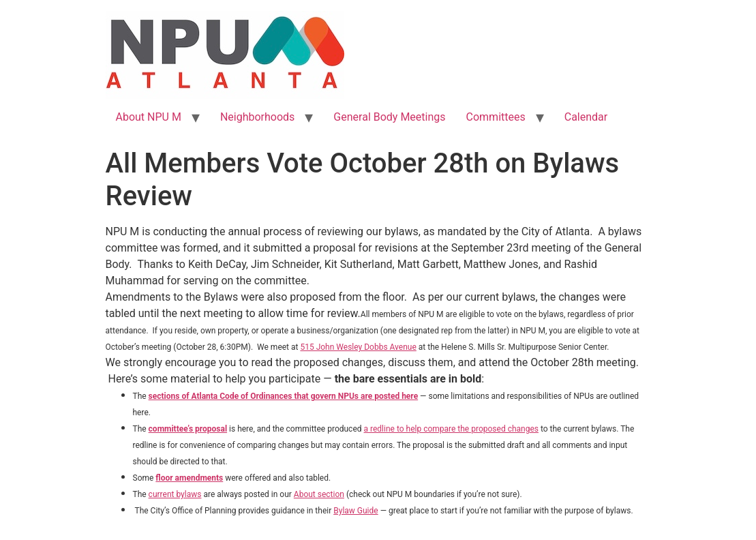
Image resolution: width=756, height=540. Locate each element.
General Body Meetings (389, 117)
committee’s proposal (188, 429)
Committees (496, 117)
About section (319, 494)
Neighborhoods (257, 117)
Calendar (586, 117)
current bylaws (175, 494)
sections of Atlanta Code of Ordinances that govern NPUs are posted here (284, 396)
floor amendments (189, 478)
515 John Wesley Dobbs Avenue (358, 347)
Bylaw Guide (356, 511)
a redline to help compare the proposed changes (451, 429)
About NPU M (149, 117)
